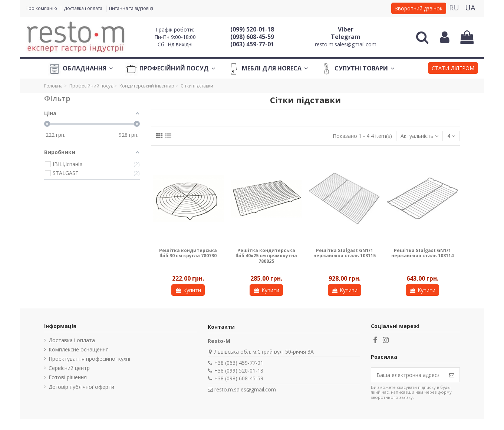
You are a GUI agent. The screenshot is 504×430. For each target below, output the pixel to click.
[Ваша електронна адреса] (408, 375)
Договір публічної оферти (81, 387)
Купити (188, 290)
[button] (453, 69)
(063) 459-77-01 (252, 44)
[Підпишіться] (452, 375)
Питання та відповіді (131, 8)
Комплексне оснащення (79, 349)
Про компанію (42, 8)
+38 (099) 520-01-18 (239, 371)
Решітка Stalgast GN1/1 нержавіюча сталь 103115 (345, 253)
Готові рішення (68, 377)
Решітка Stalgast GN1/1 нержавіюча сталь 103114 (422, 253)
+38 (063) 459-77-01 (239, 363)
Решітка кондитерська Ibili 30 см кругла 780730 (188, 253)
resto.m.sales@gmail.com (346, 44)
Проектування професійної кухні (89, 359)
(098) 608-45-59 (252, 37)
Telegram (346, 37)
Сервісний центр (69, 368)
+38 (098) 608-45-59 (239, 378)
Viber (346, 29)
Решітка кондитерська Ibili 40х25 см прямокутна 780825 (266, 256)
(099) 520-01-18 (252, 29)
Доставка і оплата (84, 8)
